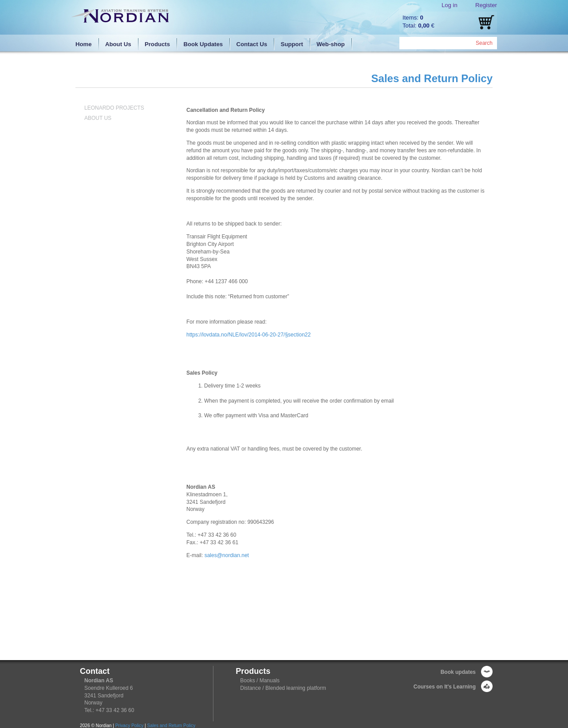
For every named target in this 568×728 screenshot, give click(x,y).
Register (486, 5)
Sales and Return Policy (172, 726)
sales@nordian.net (227, 555)
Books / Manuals (260, 681)
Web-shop (331, 44)
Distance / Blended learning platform (283, 688)
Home (84, 44)
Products (157, 44)
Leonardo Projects (114, 108)
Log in (450, 5)
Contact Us (252, 44)
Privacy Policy (129, 726)
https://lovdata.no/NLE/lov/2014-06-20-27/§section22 (248, 335)
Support (292, 44)
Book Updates (203, 44)
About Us (118, 44)
